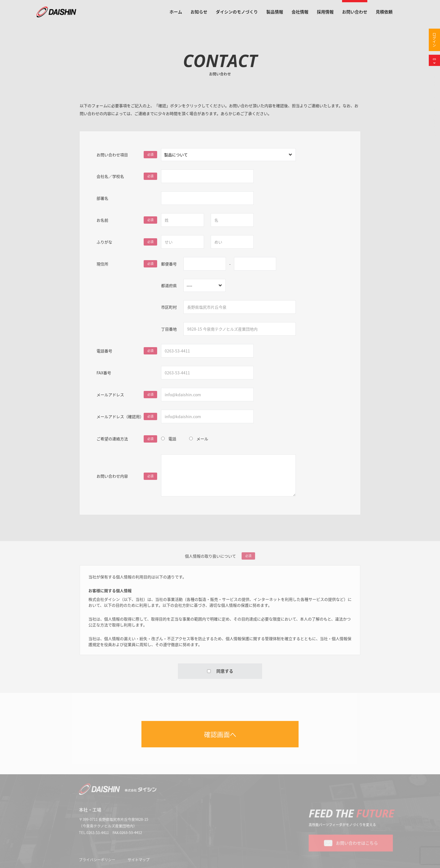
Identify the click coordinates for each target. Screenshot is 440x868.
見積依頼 (384, 12)
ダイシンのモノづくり (237, 12)
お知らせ (199, 12)
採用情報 (325, 12)
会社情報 (300, 12)
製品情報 (275, 12)
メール (202, 436)
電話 (172, 436)
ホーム (176, 12)
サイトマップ (139, 861)
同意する (220, 673)
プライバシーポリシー (97, 861)
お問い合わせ (355, 12)
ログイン (435, 40)
